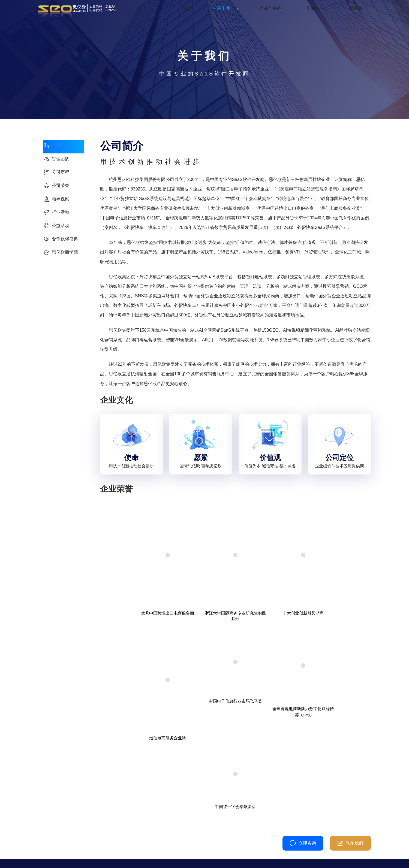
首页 (188, 11)
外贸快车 (110, 797)
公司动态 (168, 797)
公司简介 (52, 797)
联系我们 (358, 11)
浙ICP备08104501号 (209, 860)
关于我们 (226, 11)
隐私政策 (179, 860)
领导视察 (168, 806)
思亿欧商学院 (56, 841)
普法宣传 (239, 860)
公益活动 (52, 823)
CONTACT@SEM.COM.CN (257, 840)
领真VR (108, 823)
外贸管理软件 (114, 814)
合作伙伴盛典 (56, 832)
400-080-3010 (148, 755)
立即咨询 (303, 755)
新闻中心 (315, 11)
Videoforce (111, 806)
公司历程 (52, 806)
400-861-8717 (251, 805)
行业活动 (52, 814)
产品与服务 (270, 11)
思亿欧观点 (170, 823)
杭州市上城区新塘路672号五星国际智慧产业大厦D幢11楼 (258, 828)
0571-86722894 (244, 816)
